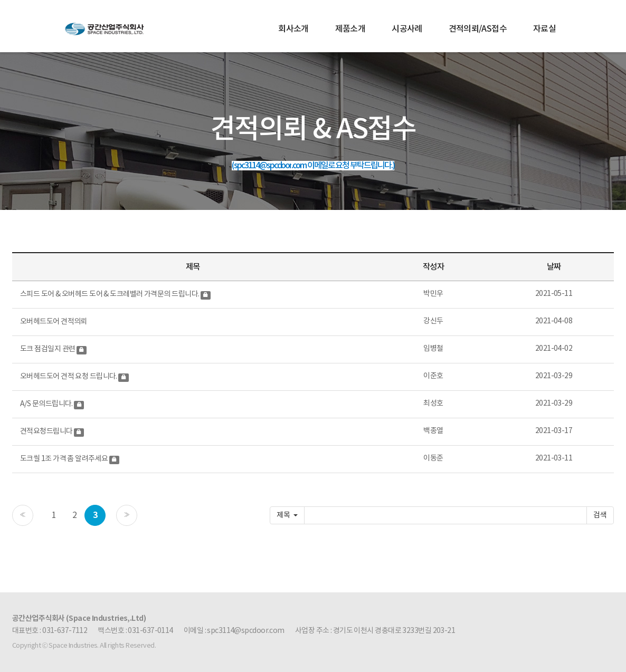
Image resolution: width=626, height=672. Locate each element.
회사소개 (293, 29)
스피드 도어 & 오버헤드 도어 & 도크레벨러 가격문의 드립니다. (110, 294)
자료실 (544, 29)
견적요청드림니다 (47, 431)
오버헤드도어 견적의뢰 (54, 322)
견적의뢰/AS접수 (478, 29)
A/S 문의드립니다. (47, 404)
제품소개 (350, 29)
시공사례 (407, 29)
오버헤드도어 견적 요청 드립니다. (69, 377)
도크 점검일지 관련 (48, 349)
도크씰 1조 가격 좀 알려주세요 (65, 459)
